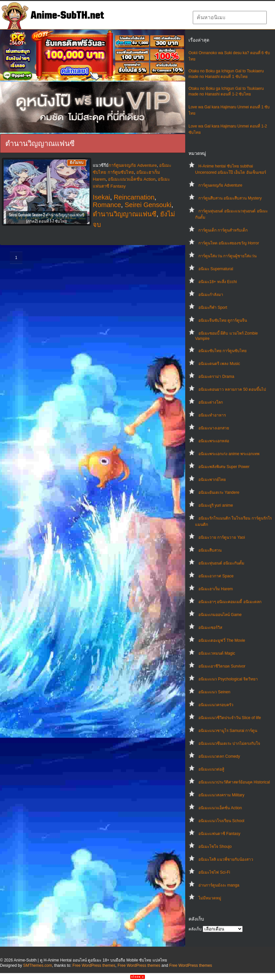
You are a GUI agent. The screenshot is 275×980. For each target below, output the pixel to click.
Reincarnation (134, 197)
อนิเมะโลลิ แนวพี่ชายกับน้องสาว (226, 859)
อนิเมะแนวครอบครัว (216, 705)
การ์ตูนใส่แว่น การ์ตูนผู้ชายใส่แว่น (227, 256)
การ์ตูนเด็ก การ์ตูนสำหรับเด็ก (223, 230)
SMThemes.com (37, 965)
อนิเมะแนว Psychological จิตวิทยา (228, 679)
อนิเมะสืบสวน (210, 550)
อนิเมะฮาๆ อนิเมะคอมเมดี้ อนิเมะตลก (230, 602)
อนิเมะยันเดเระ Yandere (219, 492)
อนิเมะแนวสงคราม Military (221, 795)
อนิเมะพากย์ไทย (212, 480)
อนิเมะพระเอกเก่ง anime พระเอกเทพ (229, 454)
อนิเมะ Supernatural (216, 269)
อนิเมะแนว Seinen (214, 692)
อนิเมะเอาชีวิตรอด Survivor (222, 666)
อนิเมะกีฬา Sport (213, 308)
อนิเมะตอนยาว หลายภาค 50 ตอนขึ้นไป (232, 389)
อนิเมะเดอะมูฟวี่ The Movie (222, 640)
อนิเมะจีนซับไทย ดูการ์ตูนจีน (223, 320)
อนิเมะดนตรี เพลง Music (219, 364)
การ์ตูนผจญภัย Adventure (220, 185)
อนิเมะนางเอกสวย (214, 428)
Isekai (101, 197)
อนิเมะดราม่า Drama (216, 377)
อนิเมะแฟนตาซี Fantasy (219, 834)
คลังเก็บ (195, 929)
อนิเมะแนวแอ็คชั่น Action (220, 808)
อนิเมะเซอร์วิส (210, 628)
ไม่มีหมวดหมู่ (210, 898)
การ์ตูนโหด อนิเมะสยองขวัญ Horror (229, 243)
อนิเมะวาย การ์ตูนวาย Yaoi (222, 537)
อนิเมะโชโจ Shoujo (215, 847)
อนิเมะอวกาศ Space (216, 576)
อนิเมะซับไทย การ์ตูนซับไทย (223, 351)
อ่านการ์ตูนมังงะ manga (219, 885)
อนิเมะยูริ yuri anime (216, 505)
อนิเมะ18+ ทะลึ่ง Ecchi (218, 282)
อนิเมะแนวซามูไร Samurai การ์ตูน (228, 731)
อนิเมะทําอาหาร (212, 415)
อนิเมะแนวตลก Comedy (219, 756)
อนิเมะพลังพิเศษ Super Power (224, 467)
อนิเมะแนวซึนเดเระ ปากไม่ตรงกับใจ (229, 744)
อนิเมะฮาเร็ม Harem (216, 589)
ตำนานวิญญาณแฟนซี (125, 214)
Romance (107, 205)
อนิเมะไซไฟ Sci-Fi (214, 872)
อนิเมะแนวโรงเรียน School (221, 821)
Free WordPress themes (94, 965)
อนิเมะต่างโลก (211, 402)
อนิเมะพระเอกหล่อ (214, 441)
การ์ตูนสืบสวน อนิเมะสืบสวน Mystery (230, 198)
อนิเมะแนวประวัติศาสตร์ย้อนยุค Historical (234, 782)
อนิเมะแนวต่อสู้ (211, 769)
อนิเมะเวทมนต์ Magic (217, 653)
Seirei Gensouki (148, 205)
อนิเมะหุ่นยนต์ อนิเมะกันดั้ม (221, 563)
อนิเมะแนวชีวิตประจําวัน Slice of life (230, 718)
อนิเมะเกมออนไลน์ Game (220, 615)
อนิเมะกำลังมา (211, 295)
